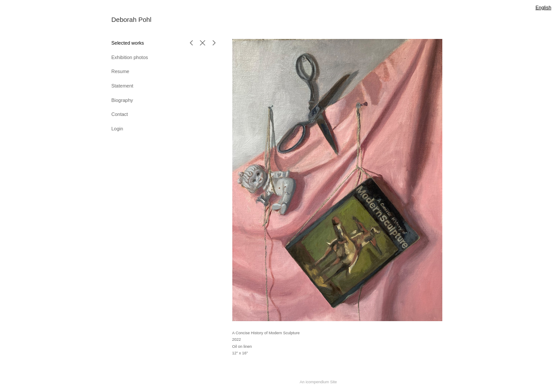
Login (117, 129)
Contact (119, 114)
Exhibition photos (129, 57)
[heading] (132, 19)
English (543, 7)
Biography (122, 100)
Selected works (128, 43)
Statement (122, 86)
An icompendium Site (318, 382)
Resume (120, 71)
